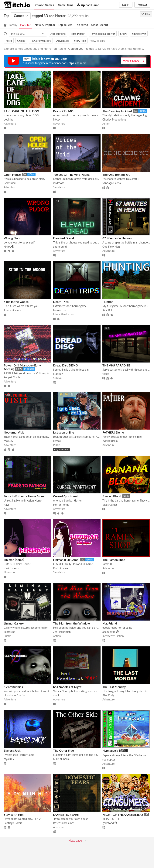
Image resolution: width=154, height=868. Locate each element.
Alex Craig (108, 695)
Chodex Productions (114, 119)
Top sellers (65, 25)
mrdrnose (59, 183)
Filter (146, 14)
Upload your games (81, 48)
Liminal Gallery (14, 623)
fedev (106, 374)
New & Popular (45, 25)
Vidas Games (110, 505)
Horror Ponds (61, 505)
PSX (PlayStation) (41, 41)
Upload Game (88, 5)
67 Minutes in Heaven (117, 238)
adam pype (109, 632)
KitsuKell (107, 310)
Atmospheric (58, 34)
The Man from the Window (72, 623)
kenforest (9, 632)
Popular (25, 25)
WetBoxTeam (110, 441)
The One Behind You (116, 174)
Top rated (82, 25)
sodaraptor (109, 759)
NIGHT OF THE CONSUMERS (123, 814)
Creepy (21, 41)
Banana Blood (112, 496)
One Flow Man (111, 247)
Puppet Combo (13, 377)
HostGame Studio (14, 695)
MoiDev (8, 441)
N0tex (57, 119)
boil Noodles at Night (67, 687)
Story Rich (80, 41)
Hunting (108, 302)
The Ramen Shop (114, 560)
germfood (108, 823)
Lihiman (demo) (14, 560)
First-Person (78, 34)
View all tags (98, 41)
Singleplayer (139, 34)
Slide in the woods (16, 302)
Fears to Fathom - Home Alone (24, 496)
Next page (75, 840)
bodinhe (9, 119)
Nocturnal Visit (14, 432)
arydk (56, 695)
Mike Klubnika (61, 759)
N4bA (7, 247)
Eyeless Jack (12, 750)
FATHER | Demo (113, 432)
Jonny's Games (12, 310)
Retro (9, 41)
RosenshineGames (64, 823)
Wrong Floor (12, 238)
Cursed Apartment (65, 496)
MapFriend (110, 623)
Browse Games (44, 5)
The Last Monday (114, 687)
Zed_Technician (62, 632)
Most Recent (99, 25)
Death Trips (61, 302)
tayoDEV (9, 759)
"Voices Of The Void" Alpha (71, 174)
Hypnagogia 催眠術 (115, 750)
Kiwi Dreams (11, 568)
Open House (12, 174)
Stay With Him (14, 814)
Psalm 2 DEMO (63, 111)
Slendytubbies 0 (15, 687)
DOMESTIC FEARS (66, 814)
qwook (57, 441)
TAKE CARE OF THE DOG (21, 111)
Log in (126, 5)
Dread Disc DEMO (66, 365)
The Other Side (63, 750)
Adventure (62, 41)
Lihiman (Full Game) (66, 560)
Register (142, 5)
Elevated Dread (63, 238)
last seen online (64, 432)
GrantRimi (10, 183)
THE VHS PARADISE (116, 365)
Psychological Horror (103, 34)
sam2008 (108, 564)
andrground (60, 247)
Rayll (7, 505)
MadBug (58, 374)
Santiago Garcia (112, 183)
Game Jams (65, 5)
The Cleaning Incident (117, 111)
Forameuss (59, 310)
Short (123, 34)
